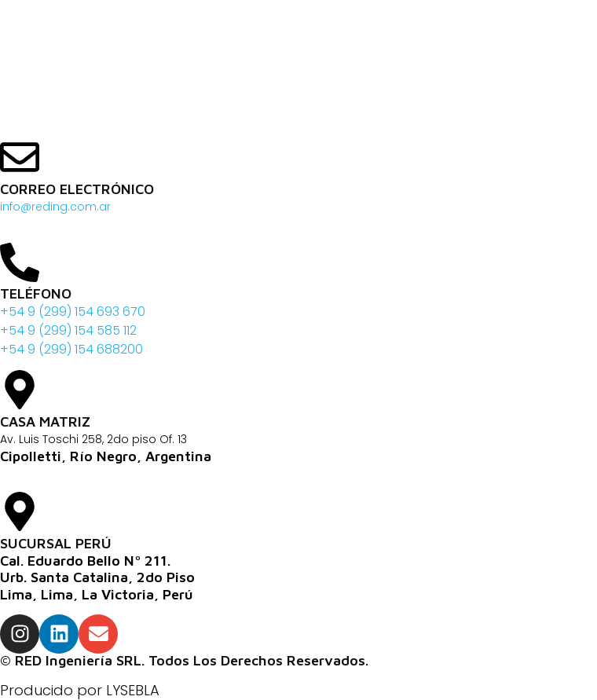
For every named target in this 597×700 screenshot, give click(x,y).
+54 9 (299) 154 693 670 (73, 312)
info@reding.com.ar (55, 207)
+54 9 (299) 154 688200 (71, 349)
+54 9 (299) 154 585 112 (68, 330)
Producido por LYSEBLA (80, 690)
